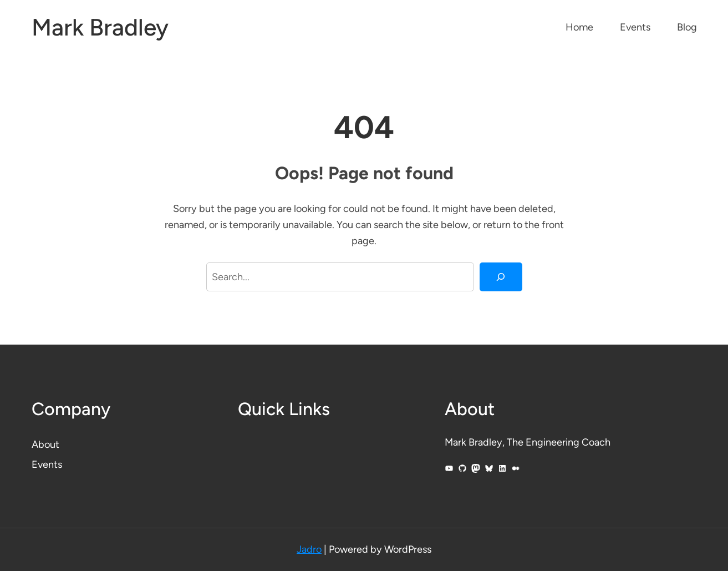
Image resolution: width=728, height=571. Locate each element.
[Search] (501, 277)
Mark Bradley (100, 27)
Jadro (309, 549)
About (45, 444)
